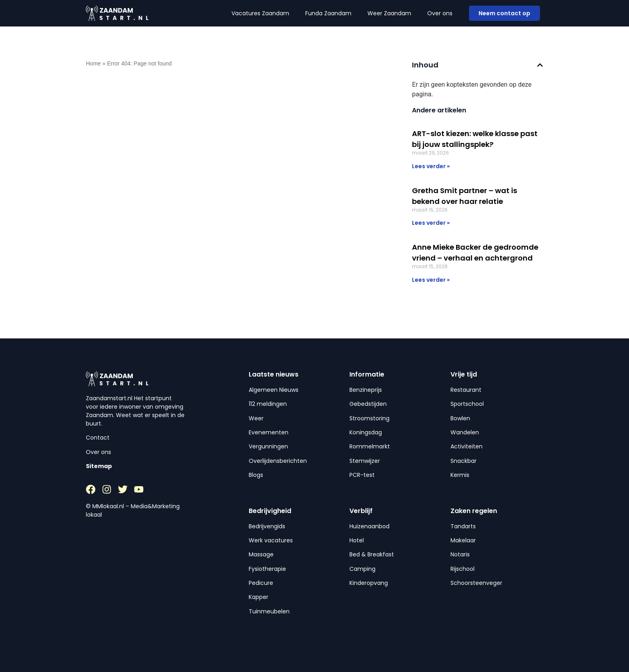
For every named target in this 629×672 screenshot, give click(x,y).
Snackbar (464, 461)
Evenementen (269, 432)
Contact (98, 438)
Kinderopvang (369, 583)
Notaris (460, 554)
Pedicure (261, 583)
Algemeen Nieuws (274, 390)
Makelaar (463, 540)
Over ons (440, 13)
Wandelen (465, 432)
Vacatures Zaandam (260, 13)
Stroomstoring (369, 418)
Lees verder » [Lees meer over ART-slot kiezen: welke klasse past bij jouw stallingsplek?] (431, 166)
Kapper (259, 597)
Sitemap (99, 466)
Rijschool (463, 569)
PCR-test (362, 475)
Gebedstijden (368, 404)
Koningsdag (366, 432)
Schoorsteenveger (476, 583)
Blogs (256, 475)
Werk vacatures (271, 540)
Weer (256, 418)
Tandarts (463, 526)
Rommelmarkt (370, 446)
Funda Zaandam (328, 13)
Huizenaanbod (369, 526)
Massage (261, 554)
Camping (362, 569)
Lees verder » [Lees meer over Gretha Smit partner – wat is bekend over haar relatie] (431, 223)
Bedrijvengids (267, 526)
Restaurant (466, 390)
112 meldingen (268, 404)
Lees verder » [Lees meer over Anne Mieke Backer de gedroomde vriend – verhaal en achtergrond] (431, 280)
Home (93, 63)
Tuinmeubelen (269, 611)
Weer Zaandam (389, 13)
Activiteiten (467, 446)
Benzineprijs (366, 390)
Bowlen (460, 418)
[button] (540, 65)
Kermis (460, 475)
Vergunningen (268, 446)
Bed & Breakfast (372, 554)
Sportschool (467, 404)
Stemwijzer (365, 461)
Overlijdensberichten (278, 461)
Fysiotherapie (267, 569)
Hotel (357, 540)
